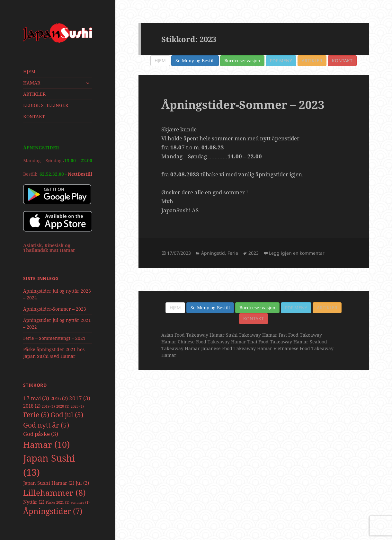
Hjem (160, 61)
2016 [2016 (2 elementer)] (59, 398)
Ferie (233, 253)
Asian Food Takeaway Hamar (193, 335)
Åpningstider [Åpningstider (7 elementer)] (53, 511)
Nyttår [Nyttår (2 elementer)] (34, 502)
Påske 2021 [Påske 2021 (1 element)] (58, 502)
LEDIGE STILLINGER (46, 105)
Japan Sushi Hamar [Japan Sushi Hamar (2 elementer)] (49, 483)
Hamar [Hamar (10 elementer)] (46, 444)
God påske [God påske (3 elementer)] (41, 434)
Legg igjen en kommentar (297, 253)
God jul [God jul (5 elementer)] (67, 415)
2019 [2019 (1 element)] (48, 406)
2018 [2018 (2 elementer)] (32, 406)
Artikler (312, 61)
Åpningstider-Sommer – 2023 (55, 309)
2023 (254, 253)
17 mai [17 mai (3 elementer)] (36, 398)
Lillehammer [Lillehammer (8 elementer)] (54, 492)
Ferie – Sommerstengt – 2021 (54, 338)
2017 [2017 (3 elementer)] (80, 398)
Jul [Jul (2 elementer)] (82, 483)
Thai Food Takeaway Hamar (278, 342)
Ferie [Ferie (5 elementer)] (36, 415)
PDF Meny (281, 61)
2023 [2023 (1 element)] (77, 406)
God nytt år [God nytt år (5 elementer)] (46, 425)
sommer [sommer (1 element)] (80, 502)
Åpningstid (213, 253)
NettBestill (80, 174)
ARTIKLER (34, 94)
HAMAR (32, 83)
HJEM (29, 71)
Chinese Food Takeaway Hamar (212, 342)
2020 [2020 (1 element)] (63, 406)
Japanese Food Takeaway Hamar (237, 348)
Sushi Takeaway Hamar (252, 335)
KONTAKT (34, 116)
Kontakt (342, 61)
